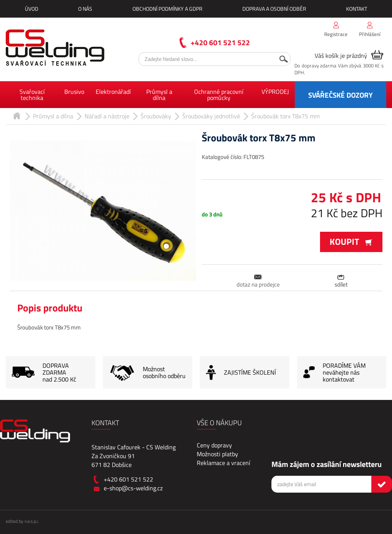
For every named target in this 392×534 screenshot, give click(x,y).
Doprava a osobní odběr (274, 9)
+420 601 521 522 (220, 42)
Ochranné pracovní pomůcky (219, 95)
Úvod (32, 9)
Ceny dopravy (214, 445)
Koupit (351, 242)
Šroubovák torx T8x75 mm (285, 116)
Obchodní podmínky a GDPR (167, 9)
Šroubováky (156, 116)
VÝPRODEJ (275, 92)
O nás (85, 9)
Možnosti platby (217, 454)
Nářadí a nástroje (107, 116)
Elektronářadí (113, 92)
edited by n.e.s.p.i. (22, 521)
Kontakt (357, 9)
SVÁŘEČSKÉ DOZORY (341, 95)
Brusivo (74, 92)
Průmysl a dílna (159, 95)
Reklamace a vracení (224, 463)
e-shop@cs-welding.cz (133, 488)
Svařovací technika (32, 95)
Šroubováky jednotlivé (211, 116)
